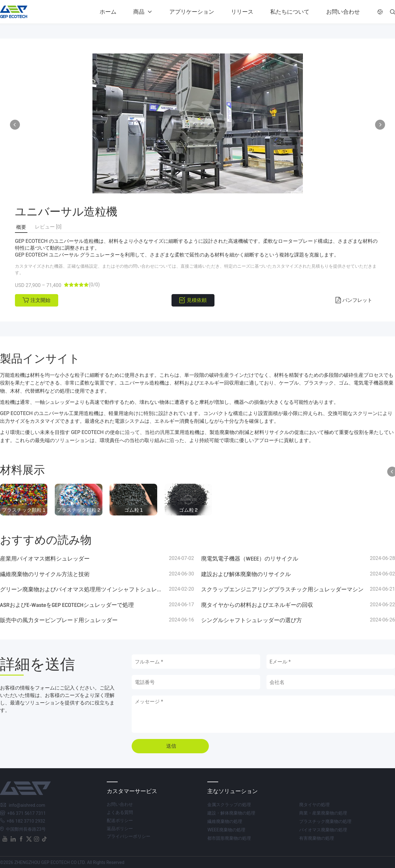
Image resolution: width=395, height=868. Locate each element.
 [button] (15, 125)
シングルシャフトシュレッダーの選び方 (252, 620)
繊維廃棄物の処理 (225, 822)
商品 (139, 12)
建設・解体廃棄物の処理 (231, 813)
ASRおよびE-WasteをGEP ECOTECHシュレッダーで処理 (67, 605)
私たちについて (290, 12)
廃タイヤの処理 (314, 805)
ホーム (108, 12)
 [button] (393, 12)
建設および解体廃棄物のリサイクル (246, 574)
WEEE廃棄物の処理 (226, 830)
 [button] (380, 125)
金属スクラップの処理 (229, 805)
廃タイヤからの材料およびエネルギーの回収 (257, 605)
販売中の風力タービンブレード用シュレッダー (59, 620)
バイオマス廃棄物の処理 (323, 830)
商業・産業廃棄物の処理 (323, 813)
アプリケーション (192, 12)
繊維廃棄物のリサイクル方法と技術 (45, 574)
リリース (242, 12)
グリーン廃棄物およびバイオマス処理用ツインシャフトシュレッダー (81, 589)
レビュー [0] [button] (48, 227)
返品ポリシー (120, 829)
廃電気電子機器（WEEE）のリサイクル (250, 559)
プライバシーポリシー (129, 836)
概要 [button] (21, 227)
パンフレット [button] (357, 300)
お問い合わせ (343, 12)
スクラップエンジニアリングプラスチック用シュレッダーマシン (282, 589)
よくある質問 (120, 813)
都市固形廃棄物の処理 (229, 838)
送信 (171, 746)
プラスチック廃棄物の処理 (325, 822)
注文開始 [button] (40, 300)
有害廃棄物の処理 (317, 838)
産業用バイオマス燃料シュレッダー (45, 559)
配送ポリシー (120, 821)
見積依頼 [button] (197, 300)
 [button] (380, 12)
